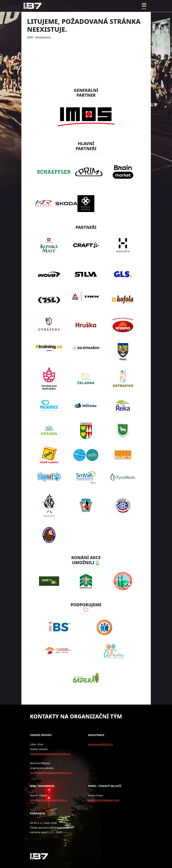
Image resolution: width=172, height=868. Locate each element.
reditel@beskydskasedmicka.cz (50, 754)
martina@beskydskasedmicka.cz (51, 773)
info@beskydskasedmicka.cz (49, 800)
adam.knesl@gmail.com (104, 800)
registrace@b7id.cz (101, 744)
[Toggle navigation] (144, 6)
